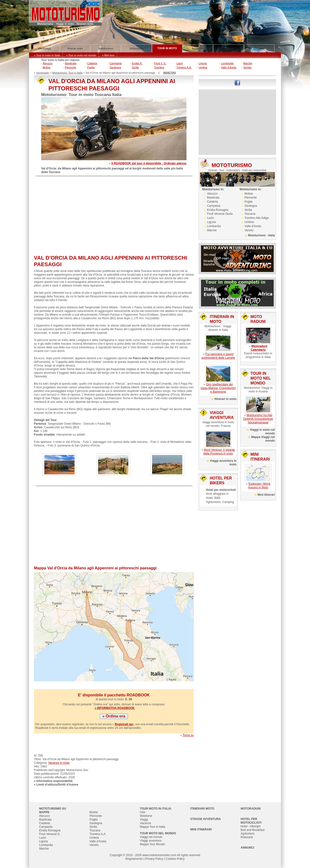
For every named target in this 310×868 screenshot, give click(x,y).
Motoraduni (136, 48)
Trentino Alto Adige (256, 218)
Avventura (198, 48)
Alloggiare (259, 48)
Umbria (203, 67)
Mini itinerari (266, 495)
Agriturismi (248, 834)
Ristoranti (247, 837)
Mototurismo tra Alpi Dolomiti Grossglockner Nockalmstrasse (258, 419)
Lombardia (227, 63)
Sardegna (115, 67)
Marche (248, 63)
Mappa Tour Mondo (152, 844)
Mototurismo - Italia (261, 235)
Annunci (229, 48)
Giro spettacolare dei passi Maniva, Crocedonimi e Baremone (218, 388)
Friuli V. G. (160, 63)
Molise (46, 67)
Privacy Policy (154, 859)
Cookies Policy (175, 859)
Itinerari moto (75, 48)
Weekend (146, 816)
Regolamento (134, 859)
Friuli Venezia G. (50, 834)
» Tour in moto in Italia (47, 55)
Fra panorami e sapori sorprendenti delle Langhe (218, 356)
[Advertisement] (114, 216)
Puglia (91, 67)
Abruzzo (47, 63)
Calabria (92, 63)
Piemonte (70, 67)
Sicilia (135, 67)
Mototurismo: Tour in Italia (67, 73)
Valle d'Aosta (229, 67)
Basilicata (71, 63)
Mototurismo (106, 48)
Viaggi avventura (151, 841)
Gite (143, 812)
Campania (116, 63)
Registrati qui (124, 724)
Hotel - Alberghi (251, 826)
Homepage (44, 48)
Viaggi (144, 820)
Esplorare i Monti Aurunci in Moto (259, 486)
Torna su (188, 735)
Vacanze (146, 823)
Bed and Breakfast (253, 830)
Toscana (159, 67)
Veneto (248, 67)
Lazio (179, 63)
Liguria (203, 63)
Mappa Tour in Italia (153, 827)
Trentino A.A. (184, 67)
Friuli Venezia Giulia (220, 214)
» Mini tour (108, 55)
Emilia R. (137, 63)
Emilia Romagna (218, 210)
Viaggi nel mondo (151, 837)
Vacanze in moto (59, 763)
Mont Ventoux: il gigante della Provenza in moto (219, 452)
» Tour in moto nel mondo (81, 55)
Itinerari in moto (226, 399)
